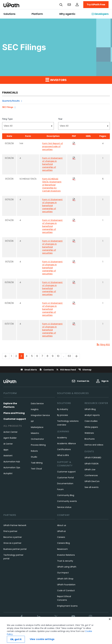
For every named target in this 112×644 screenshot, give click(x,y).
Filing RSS (103, 345)
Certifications (64, 449)
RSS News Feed (66, 370)
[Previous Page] (6, 356)
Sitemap (85, 370)
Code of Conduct (66, 590)
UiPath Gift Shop (65, 579)
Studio (34, 457)
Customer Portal (65, 478)
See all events (92, 487)
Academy (62, 438)
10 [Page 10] (59, 356)
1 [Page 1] (12, 356)
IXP (32, 421)
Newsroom (62, 549)
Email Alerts (29, 370)
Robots (34, 451)
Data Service (37, 403)
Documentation (65, 483)
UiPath (90, 470)
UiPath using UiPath (67, 567)
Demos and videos (94, 445)
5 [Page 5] (33, 356)
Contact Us (80, 381)
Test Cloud (36, 469)
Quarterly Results (11, 101)
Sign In (102, 381)
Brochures (90, 439)
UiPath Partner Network (15, 525)
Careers (61, 537)
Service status (64, 507)
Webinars (89, 433)
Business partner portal (15, 549)
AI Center (8, 444)
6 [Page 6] (38, 356)
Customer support (15, 419)
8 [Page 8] (48, 356)
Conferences (91, 475)
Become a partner (13, 537)
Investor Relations (66, 555)
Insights (35, 409)
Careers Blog (63, 543)
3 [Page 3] (22, 356)
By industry (63, 409)
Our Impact (63, 573)
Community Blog (66, 495)
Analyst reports (92, 415)
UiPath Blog (90, 409)
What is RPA (63, 455)
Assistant (8, 456)
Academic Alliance (66, 443)
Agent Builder (10, 438)
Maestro (35, 433)
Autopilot (8, 473)
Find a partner (10, 531)
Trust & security (65, 561)
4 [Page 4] (27, 356)
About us (62, 525)
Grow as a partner (12, 543)
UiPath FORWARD (93, 458)
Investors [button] (56, 80)
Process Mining (38, 445)
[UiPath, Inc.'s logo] (10, 381)
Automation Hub (12, 462)
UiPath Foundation (66, 585)
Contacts (47, 370)
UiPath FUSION (91, 464)
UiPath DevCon (92, 481)
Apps (6, 450)
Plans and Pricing (14, 413)
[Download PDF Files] (74, 143)
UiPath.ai (61, 531)
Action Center (10, 432)
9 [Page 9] (53, 356)
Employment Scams (67, 606)
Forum (60, 489)
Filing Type (7, 119)
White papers (91, 427)
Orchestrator (37, 439)
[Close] (110, 625)
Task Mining (37, 463)
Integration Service (40, 415)
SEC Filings (8, 107)
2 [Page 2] (17, 356)
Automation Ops (12, 468)
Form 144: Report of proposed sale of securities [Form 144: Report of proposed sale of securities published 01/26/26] (53, 146)
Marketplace (37, 427)
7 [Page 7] (43, 356)
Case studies (91, 421)
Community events (67, 501)
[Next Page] (76, 356)
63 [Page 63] (70, 356)
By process (63, 415)
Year (60, 119)
